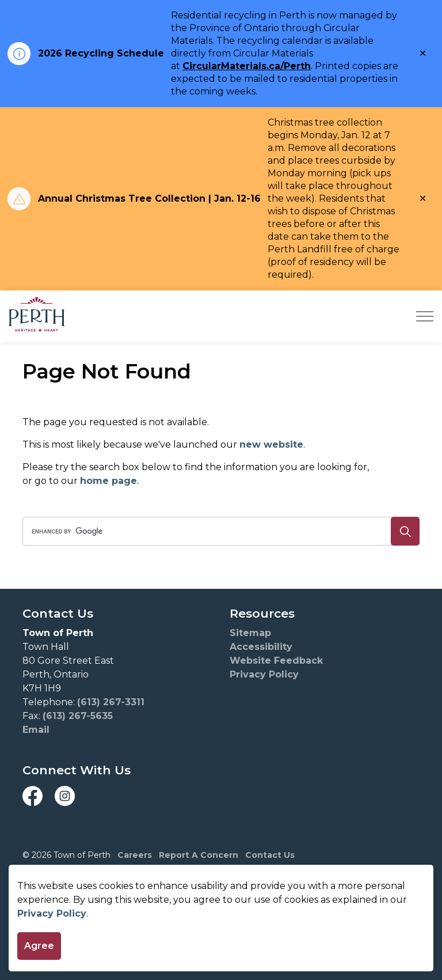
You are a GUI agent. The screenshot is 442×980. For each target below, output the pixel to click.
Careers (135, 855)
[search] (219, 531)
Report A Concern (199, 855)
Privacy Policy (52, 941)
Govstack (88, 890)
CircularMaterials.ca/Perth (247, 66)
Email (36, 730)
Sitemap (250, 633)
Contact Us (270, 855)
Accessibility (261, 647)
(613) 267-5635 (78, 716)
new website (271, 444)
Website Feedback (276, 661)
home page (108, 481)
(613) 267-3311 (111, 702)
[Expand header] (425, 316)
